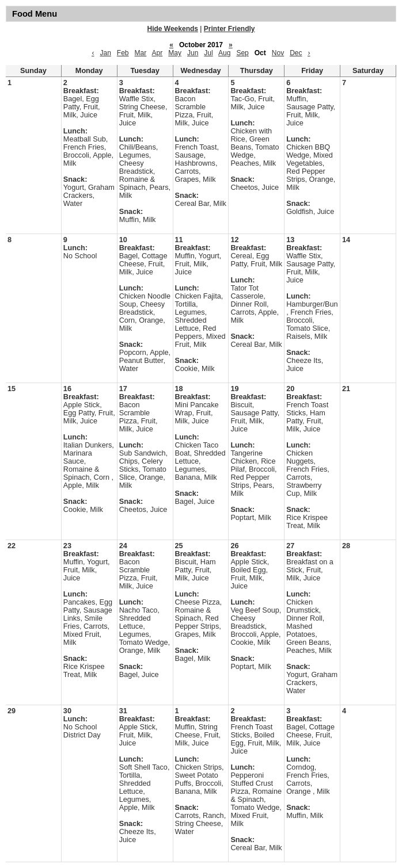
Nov (278, 53)
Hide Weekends (173, 29)
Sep (242, 53)
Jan (105, 53)
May (175, 53)
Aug (224, 53)
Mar (141, 53)
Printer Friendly (230, 29)
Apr (158, 53)
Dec (296, 53)
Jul (208, 53)
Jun (193, 53)
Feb (123, 53)
